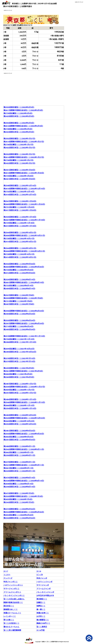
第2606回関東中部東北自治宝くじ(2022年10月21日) (24, 235)
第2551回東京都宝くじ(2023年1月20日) (19, 170)
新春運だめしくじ (11, 609)
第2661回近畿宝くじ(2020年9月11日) (19, 468)
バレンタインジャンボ (45, 592)
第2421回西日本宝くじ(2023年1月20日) (19, 179)
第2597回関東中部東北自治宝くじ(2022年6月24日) (24, 323)
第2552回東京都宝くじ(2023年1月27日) (19, 139)
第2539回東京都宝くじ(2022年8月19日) (19, 280)
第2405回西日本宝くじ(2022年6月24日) (19, 329)
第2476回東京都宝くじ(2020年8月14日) (19, 478)
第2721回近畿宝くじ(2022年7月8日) (18, 301)
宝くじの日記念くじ (11, 623)
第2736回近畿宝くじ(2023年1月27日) (19, 145)
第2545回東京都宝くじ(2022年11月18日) (20, 217)
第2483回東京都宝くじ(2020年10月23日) (20, 415)
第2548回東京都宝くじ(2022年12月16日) (20, 186)
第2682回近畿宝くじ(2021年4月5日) (18, 374)
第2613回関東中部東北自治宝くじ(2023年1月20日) (24, 173)
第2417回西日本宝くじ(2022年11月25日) (20, 210)
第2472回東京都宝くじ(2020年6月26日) (19, 509)
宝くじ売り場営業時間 (12, 630)
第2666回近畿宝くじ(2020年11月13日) (19, 405)
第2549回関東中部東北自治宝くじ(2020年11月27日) (24, 387)
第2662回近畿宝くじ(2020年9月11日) (19, 452)
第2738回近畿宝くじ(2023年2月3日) (18, 129)
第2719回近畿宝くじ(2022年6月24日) (19, 326)
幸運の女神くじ (43, 613)
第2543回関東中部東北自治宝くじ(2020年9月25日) (24, 434)
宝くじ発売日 (42, 627)
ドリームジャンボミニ (12, 592)
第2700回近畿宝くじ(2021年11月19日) (19, 339)
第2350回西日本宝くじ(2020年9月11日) (19, 455)
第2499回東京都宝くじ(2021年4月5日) (19, 368)
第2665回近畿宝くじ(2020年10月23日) (19, 421)
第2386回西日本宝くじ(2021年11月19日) (20, 342)
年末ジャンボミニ (11, 582)
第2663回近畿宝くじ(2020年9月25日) (19, 437)
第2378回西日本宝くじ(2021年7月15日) (19, 358)
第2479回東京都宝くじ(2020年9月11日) (19, 462)
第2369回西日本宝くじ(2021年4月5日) (19, 377)
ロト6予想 (41, 630)
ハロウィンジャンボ (44, 582)
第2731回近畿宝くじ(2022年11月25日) (19, 207)
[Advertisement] (19, 87)
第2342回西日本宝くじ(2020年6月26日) (19, 518)
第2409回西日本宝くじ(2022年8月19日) (19, 289)
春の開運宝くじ (43, 620)
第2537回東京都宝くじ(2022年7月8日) (19, 295)
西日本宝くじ (9, 606)
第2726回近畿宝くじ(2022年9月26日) (19, 270)
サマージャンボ (43, 585)
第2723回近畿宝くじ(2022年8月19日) (19, 286)
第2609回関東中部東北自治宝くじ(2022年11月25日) (24, 204)
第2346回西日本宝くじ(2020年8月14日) (19, 487)
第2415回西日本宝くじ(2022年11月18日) (20, 226)
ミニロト (7, 575)
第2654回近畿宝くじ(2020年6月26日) (19, 515)
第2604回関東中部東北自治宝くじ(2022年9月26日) (24, 267)
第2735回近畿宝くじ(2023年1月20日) (19, 176)
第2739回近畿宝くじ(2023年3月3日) (18, 113)
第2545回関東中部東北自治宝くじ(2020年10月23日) (24, 418)
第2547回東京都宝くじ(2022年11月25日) (20, 201)
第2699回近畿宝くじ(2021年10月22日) (19, 349)
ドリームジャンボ (44, 589)
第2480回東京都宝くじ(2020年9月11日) (19, 446)
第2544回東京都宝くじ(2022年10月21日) (20, 233)
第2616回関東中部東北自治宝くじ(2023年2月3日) (23, 126)
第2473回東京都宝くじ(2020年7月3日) (19, 493)
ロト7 (6, 571)
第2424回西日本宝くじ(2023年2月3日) (19, 132)
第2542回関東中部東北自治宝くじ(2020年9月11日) (24, 449)
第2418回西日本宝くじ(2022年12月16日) (20, 195)
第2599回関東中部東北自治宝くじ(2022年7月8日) (23, 298)
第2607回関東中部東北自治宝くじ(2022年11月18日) (24, 220)
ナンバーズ (8, 578)
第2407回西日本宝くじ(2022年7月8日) (19, 304)
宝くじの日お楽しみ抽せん (14, 599)
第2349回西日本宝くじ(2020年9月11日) (19, 471)
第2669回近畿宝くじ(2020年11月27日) (19, 390)
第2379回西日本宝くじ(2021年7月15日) (19, 361)
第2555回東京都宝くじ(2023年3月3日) (19, 107)
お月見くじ (41, 616)
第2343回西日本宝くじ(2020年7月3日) (19, 502)
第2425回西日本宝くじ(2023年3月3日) (19, 116)
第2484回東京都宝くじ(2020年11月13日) (20, 399)
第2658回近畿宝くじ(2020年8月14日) (19, 484)
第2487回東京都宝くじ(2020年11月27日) (20, 384)
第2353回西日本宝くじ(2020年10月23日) (20, 424)
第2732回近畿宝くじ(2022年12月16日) (19, 192)
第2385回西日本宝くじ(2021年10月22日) (20, 352)
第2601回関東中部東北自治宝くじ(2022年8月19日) (24, 282)
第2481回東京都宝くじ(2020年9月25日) (19, 431)
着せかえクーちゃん (11, 627)
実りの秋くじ (9, 620)
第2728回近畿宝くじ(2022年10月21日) (19, 239)
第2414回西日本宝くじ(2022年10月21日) (20, 242)
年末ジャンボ (42, 578)
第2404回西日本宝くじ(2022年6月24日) (19, 314)
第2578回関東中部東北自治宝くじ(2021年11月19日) (24, 336)
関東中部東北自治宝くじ (13, 602)
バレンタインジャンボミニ (14, 595)
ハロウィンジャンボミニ (13, 585)
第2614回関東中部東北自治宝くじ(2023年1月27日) (24, 142)
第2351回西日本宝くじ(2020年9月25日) (19, 440)
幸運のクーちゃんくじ (12, 613)
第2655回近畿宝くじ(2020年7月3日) (18, 499)
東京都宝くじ (42, 599)
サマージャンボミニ (11, 589)
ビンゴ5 (40, 575)
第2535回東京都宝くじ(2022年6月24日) (19, 320)
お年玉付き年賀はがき (45, 595)
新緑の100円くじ (43, 623)
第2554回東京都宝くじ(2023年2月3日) (19, 123)
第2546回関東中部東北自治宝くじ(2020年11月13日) (24, 402)
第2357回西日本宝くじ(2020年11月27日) (20, 393)
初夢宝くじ (41, 606)
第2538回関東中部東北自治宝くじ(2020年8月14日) (24, 481)
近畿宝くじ (41, 602)
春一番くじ (41, 609)
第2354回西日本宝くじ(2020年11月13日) (20, 408)
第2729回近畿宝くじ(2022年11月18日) (19, 223)
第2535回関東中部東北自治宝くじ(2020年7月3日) (23, 496)
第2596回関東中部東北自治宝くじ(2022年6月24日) (24, 311)
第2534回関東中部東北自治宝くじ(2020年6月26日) (24, 512)
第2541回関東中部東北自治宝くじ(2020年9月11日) (24, 465)
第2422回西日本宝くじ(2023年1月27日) (19, 148)
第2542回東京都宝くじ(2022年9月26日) (19, 264)
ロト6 (39, 571)
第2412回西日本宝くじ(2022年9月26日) (19, 273)
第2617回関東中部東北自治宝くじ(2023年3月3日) (23, 110)
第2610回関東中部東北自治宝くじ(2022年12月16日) (24, 189)
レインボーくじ (10, 616)
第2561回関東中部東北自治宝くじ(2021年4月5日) (23, 371)
